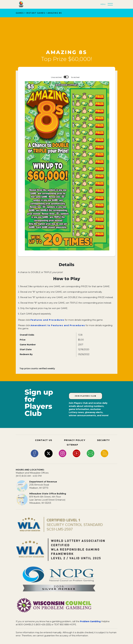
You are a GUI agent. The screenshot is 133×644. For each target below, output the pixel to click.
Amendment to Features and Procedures (58, 325)
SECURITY (103, 440)
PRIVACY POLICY (75, 440)
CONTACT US (44, 440)
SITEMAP (72, 445)
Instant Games (36, 13)
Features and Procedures (47, 320)
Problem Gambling (90, 621)
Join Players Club (85, 396)
